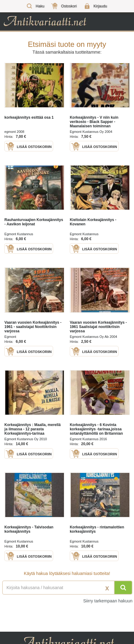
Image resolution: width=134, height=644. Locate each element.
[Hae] (123, 588)
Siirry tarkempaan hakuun (108, 601)
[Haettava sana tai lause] (67, 588)
